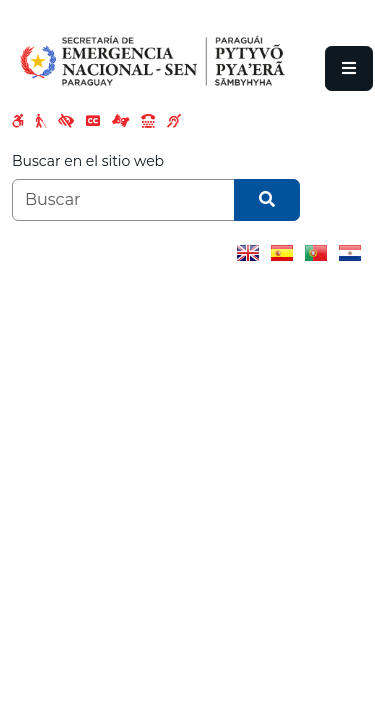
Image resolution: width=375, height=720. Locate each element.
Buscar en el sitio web (88, 161)
